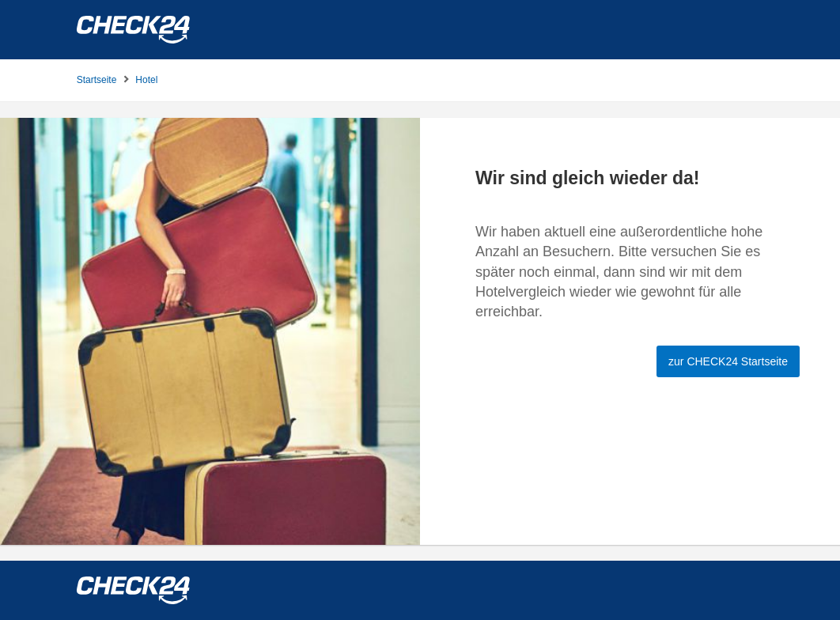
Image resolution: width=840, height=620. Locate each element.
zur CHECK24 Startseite (728, 361)
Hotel (146, 80)
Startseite (97, 80)
